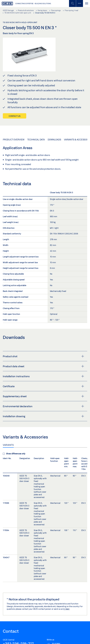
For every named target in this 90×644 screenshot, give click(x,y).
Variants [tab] (8, 445)
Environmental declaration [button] (43, 406)
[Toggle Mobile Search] (72, 3)
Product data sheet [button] (43, 366)
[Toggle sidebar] (79, 3)
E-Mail (67, 609)
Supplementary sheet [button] (43, 396)
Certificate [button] (43, 386)
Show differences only (14, 454)
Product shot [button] (43, 356)
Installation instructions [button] (43, 376)
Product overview (14, 140)
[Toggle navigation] (86, 3)
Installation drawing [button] (43, 416)
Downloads (54, 140)
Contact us (15, 116)
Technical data (36, 140)
